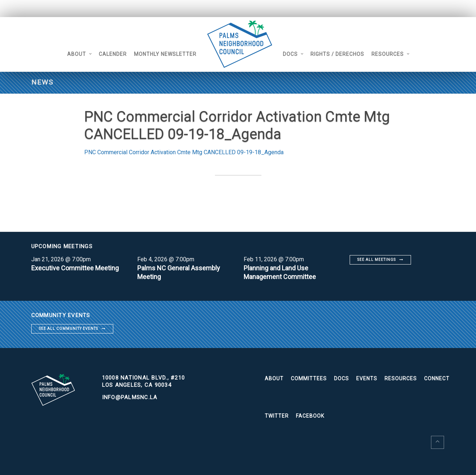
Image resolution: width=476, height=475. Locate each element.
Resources (388, 54)
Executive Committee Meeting (75, 268)
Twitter (277, 416)
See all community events (68, 329)
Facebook (310, 416)
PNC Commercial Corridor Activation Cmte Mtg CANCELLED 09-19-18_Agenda (184, 152)
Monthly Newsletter (165, 54)
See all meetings (377, 260)
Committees (309, 378)
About (77, 54)
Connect (437, 378)
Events (367, 378)
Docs (290, 54)
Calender (113, 54)
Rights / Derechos (337, 54)
